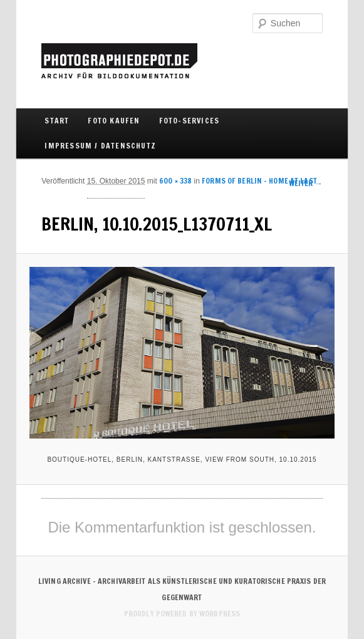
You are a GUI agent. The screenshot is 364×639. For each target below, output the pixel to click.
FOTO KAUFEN (114, 121)
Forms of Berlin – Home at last (259, 181)
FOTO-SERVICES (190, 121)
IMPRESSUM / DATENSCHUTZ (100, 146)
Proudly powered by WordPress (182, 614)
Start (57, 121)
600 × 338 (175, 181)
